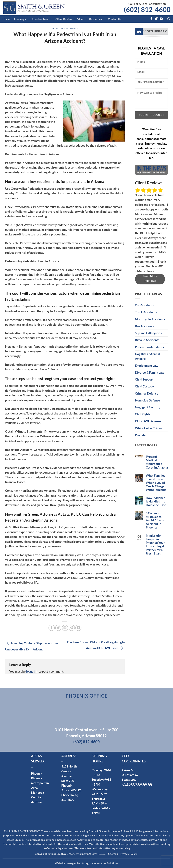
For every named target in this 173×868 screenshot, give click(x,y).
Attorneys (21, 19)
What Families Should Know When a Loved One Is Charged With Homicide (156, 483)
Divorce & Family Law (150, 373)
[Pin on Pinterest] (72, 628)
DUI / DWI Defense (148, 421)
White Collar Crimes (149, 428)
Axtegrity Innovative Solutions (100, 863)
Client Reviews (64, 19)
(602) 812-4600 (147, 9)
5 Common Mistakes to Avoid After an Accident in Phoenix (156, 520)
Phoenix (37, 773)
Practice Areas (42, 19)
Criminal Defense (147, 393)
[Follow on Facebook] (151, 19)
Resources (97, 19)
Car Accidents (144, 305)
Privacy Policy (128, 854)
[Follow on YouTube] (161, 19)
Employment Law (147, 366)
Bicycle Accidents (147, 340)
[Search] (169, 19)
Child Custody (144, 386)
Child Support (144, 379)
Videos (81, 19)
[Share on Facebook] (52, 628)
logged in (32, 671)
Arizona (36, 802)
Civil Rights (143, 414)
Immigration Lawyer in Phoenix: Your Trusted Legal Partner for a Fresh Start (155, 544)
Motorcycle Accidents (150, 319)
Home (6, 19)
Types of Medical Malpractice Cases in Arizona (157, 462)
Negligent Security (148, 407)
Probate (140, 435)
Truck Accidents (146, 312)
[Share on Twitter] (58, 628)
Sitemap (113, 854)
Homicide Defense (147, 400)
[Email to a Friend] (65, 628)
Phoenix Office (87, 696)
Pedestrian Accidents (65, 29)
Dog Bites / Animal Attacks (147, 356)
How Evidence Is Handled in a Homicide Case (156, 501)
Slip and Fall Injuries (148, 333)
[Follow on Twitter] (156, 19)
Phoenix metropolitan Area (40, 783)
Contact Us (116, 19)
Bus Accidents (145, 326)
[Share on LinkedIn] (78, 628)
